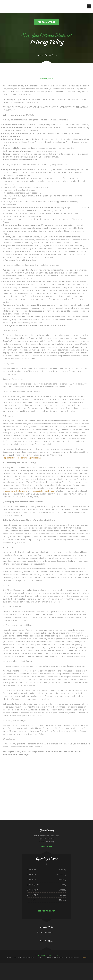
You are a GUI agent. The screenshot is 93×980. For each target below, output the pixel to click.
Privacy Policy (46, 79)
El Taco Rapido (64, 967)
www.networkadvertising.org (15, 491)
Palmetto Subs (51, 967)
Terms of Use (40, 955)
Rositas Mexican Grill (54, 967)
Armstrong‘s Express (73, 964)
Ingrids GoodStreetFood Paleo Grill (61, 964)
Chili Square (1, 964)
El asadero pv (78, 967)
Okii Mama (34, 967)
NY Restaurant (50, 964)
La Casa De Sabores (69, 964)
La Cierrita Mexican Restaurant (5, 964)
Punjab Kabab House (9, 964)
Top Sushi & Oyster (26, 964)
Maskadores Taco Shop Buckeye (19, 964)
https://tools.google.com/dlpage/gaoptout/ (22, 458)
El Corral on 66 (57, 967)
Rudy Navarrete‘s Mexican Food (23, 967)
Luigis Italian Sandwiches (77, 964)
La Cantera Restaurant (27, 967)
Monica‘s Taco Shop (66, 964)
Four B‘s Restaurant (81, 964)
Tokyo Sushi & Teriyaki (41, 967)
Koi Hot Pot (1, 967)
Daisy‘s (60, 967)
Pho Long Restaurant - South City (68, 967)
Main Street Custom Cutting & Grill (85, 964)
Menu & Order (46, 22)
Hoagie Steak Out (42, 964)
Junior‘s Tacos (90, 967)
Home (39, 55)
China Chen (61, 967)
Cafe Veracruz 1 (45, 967)
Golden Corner (30, 967)
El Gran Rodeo (45, 964)
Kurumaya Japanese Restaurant (10, 967)
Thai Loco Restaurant (36, 964)
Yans (44, 970)
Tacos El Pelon (19, 967)
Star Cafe (47, 967)
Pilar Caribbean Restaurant (87, 967)
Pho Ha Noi (39, 964)
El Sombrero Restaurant (53, 964)
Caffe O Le (47, 964)
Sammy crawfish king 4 (38, 967)
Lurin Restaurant (57, 964)
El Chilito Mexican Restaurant (30, 964)
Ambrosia (32, 967)
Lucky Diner (15, 964)
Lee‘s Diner (33, 964)
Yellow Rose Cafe (50, 970)
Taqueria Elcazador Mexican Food (82, 967)
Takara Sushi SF (75, 967)
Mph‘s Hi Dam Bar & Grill (90, 964)
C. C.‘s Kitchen (6, 967)
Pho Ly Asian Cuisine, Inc (46, 970)
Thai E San (13, 967)
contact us (83, 957)
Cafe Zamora (3, 967)
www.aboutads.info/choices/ (43, 491)
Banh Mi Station (12, 964)
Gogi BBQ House (16, 967)
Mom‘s (49, 967)
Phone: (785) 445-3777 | (46, 932)
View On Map (47, 847)
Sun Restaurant (23, 964)
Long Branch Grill (72, 967)
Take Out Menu (46, 941)
